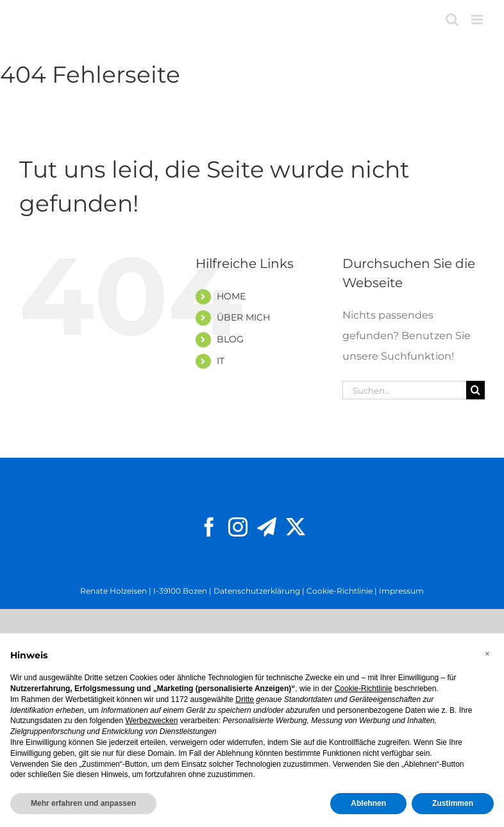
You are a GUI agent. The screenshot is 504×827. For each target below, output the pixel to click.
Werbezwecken (151, 721)
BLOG (230, 339)
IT (221, 361)
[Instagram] (238, 527)
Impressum (401, 591)
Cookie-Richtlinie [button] (364, 689)
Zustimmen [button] (453, 803)
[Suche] (475, 390)
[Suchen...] (404, 390)
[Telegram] (267, 527)
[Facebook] (209, 527)
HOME (231, 296)
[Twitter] (296, 527)
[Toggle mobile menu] (478, 20)
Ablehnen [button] (368, 803)
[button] (487, 654)
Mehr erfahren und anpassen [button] (83, 803)
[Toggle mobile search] (452, 20)
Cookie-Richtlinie (340, 591)
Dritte (245, 699)
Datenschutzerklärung (257, 591)
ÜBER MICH (243, 317)
